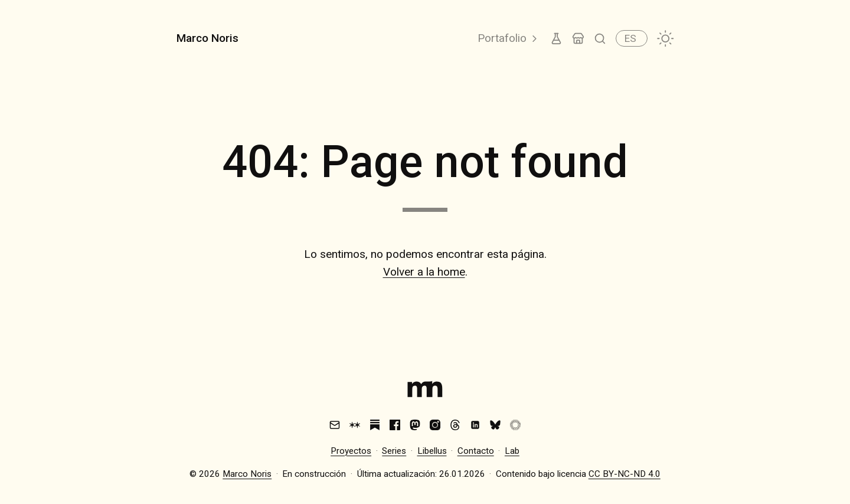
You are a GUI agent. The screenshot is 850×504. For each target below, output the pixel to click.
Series (394, 451)
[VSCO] (515, 425)
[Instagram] (435, 425)
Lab (512, 451)
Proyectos (351, 451)
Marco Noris (207, 38)
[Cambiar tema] (666, 39)
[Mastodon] (415, 425)
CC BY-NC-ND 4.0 (625, 474)
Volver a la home (424, 272)
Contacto (476, 451)
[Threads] (455, 425)
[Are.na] (355, 425)
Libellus (432, 451)
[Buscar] (600, 39)
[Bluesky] (495, 425)
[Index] (425, 392)
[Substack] (375, 425)
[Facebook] (395, 425)
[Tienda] (578, 39)
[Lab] (556, 39)
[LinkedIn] (475, 425)
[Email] (335, 425)
